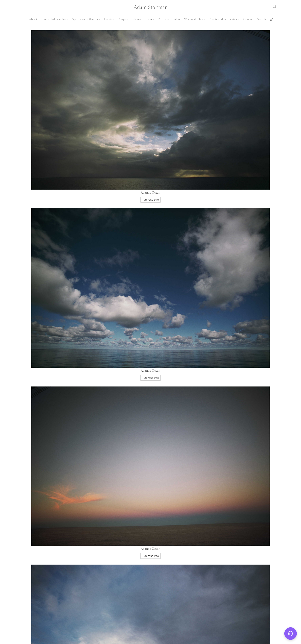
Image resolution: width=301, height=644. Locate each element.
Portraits (164, 19)
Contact (248, 19)
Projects (123, 19)
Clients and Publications (224, 19)
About (33, 19)
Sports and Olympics (86, 19)
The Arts (109, 19)
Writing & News (194, 19)
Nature (137, 19)
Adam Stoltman (151, 8)
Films (177, 19)
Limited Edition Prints (55, 19)
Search (262, 19)
